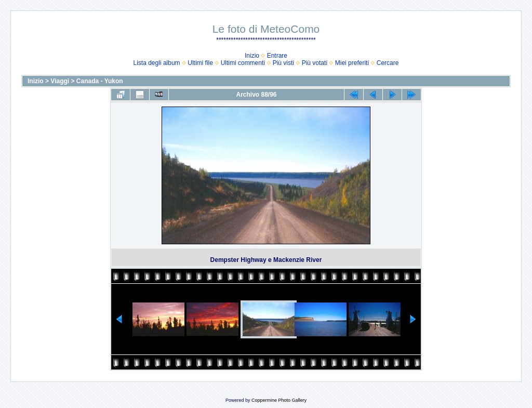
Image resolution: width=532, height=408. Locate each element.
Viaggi (60, 81)
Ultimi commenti (243, 63)
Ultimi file (200, 63)
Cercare (388, 63)
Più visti (283, 63)
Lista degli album (157, 63)
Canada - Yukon (100, 81)
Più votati (315, 63)
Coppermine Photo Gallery (279, 400)
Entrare (277, 56)
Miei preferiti (352, 63)
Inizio (252, 56)
